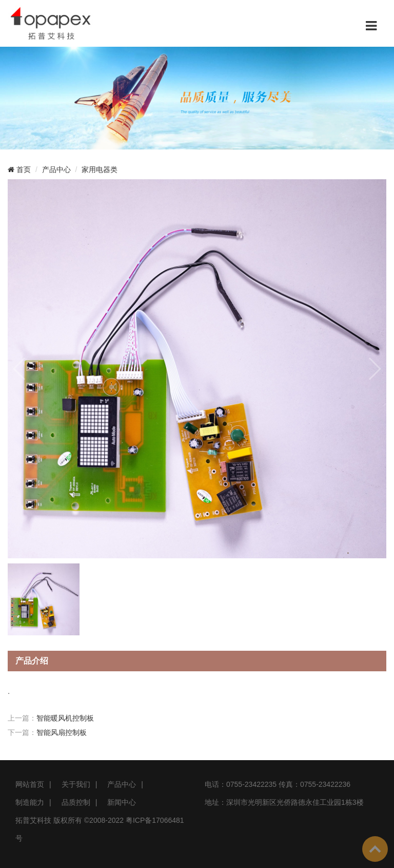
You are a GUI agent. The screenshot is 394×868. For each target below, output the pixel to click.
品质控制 (76, 802)
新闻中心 (122, 802)
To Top (375, 849)
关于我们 (76, 784)
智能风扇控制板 (62, 732)
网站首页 (30, 784)
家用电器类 (100, 169)
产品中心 (56, 169)
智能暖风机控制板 (65, 718)
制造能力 (30, 802)
